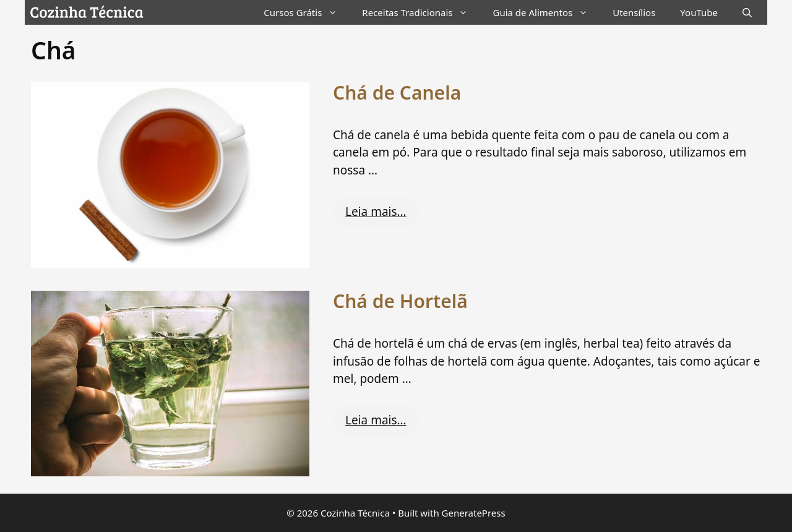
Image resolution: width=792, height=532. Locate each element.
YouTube (699, 12)
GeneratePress (474, 513)
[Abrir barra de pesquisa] (747, 12)
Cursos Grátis (307, 12)
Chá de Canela (397, 92)
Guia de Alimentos (546, 12)
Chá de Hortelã (400, 301)
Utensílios (634, 12)
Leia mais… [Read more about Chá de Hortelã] (376, 420)
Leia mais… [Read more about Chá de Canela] (376, 212)
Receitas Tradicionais (421, 12)
